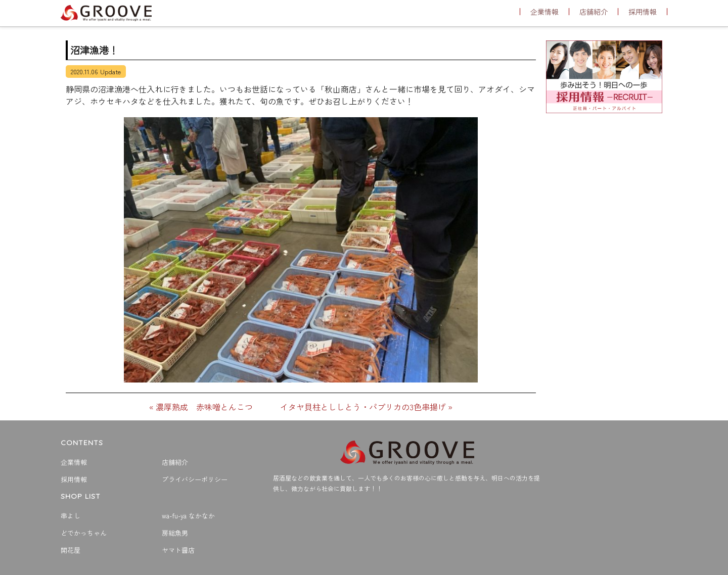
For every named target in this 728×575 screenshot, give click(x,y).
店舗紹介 (594, 12)
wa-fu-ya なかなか (188, 516)
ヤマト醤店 (178, 550)
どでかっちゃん (84, 533)
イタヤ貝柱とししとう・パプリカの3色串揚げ (363, 407)
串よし (71, 516)
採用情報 (643, 12)
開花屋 (71, 550)
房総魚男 (175, 533)
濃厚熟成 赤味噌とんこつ (204, 407)
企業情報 (544, 12)
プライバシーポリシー (195, 479)
